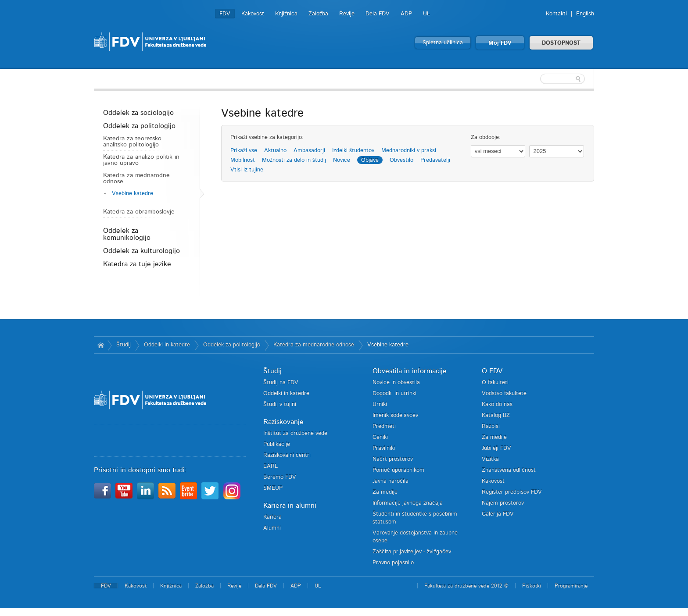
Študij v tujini (280, 404)
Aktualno (275, 151)
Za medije (385, 492)
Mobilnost (243, 160)
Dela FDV (378, 14)
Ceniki (380, 437)
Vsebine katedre (133, 194)
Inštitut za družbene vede (295, 433)
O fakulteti (495, 383)
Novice (342, 160)
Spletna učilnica (443, 43)
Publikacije (277, 444)
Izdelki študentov (353, 151)
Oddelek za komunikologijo (127, 234)
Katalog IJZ (496, 415)
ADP (406, 14)
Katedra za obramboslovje (139, 212)
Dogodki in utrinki (394, 393)
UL (426, 14)
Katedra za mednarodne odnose (136, 178)
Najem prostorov (503, 503)
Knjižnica (286, 14)
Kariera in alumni (290, 506)
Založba (318, 14)
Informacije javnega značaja (408, 503)
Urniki (380, 404)
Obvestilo (401, 160)
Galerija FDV (498, 514)
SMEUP (273, 488)
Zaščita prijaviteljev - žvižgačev (412, 552)
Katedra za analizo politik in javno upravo (141, 160)
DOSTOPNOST (561, 43)
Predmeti (384, 426)
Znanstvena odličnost (509, 470)
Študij (124, 345)
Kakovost (253, 14)
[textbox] (537, 79)
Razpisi (491, 426)
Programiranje (571, 586)
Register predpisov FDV (512, 492)
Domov (101, 345)
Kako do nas (497, 404)
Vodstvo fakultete (504, 393)
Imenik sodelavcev (395, 415)
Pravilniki (384, 448)
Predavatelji (435, 160)
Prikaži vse (244, 151)
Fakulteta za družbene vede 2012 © (466, 586)
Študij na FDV (281, 383)
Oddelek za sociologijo (138, 113)
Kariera (272, 517)
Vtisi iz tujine (247, 170)
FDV (225, 14)
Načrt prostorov (393, 459)
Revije (347, 14)
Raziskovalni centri (287, 455)
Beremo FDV (280, 477)
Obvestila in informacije (410, 371)
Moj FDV (500, 43)
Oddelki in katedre (167, 345)
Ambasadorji (309, 151)
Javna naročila (391, 481)
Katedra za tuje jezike (137, 264)
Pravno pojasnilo (393, 563)
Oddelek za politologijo (139, 126)
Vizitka (490, 459)
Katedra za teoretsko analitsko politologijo (132, 142)
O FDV (492, 371)
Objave (370, 160)
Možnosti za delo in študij (294, 160)
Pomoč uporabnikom (398, 470)
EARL (271, 466)
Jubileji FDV (496, 448)
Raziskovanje (283, 422)
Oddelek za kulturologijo (142, 251)
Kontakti (556, 14)
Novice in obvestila (396, 383)
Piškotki (532, 586)
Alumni (272, 528)
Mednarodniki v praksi (409, 151)
